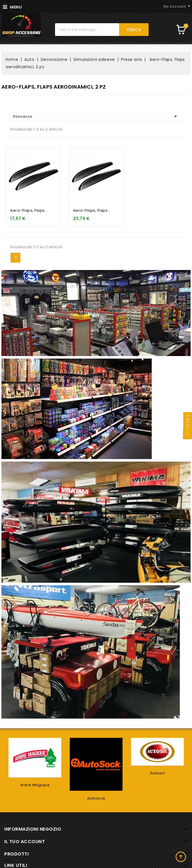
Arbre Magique (35, 785)
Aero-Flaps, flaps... (29, 210)
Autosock (96, 798)
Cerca (134, 30)
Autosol (158, 773)
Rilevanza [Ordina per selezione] (96, 116)
